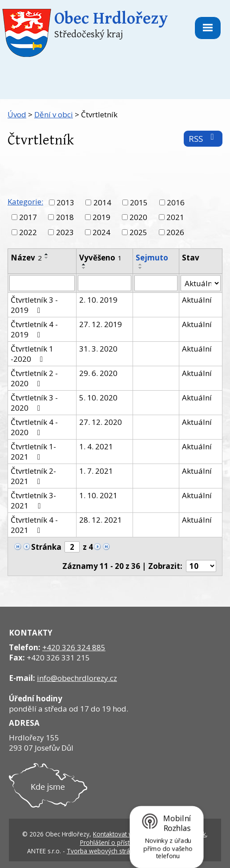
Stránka (46, 547)
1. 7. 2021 (96, 471)
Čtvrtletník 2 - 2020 (34, 378)
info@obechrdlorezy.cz (77, 678)
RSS (203, 138)
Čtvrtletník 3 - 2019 (34, 305)
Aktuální (197, 300)
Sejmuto (152, 258)
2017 (28, 217)
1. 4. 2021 (96, 446)
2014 (102, 202)
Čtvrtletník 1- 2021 (33, 452)
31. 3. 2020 (98, 349)
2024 (101, 232)
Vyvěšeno (101, 258)
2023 (65, 232)
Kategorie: (25, 202)
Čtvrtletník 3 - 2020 (34, 403)
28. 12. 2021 (101, 520)
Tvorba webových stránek (103, 851)
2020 (138, 217)
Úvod (17, 114)
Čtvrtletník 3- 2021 (33, 500)
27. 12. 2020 (101, 422)
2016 (176, 202)
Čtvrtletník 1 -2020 (32, 354)
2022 (28, 232)
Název (26, 258)
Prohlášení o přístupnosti (115, 842)
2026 (175, 232)
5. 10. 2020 (98, 398)
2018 (65, 217)
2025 (138, 232)
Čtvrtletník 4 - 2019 (34, 329)
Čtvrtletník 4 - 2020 (34, 427)
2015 (139, 202)
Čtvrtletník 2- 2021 (33, 476)
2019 (101, 217)
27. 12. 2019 (101, 324)
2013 (65, 202)
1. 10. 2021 (98, 495)
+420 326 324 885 (74, 647)
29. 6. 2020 (98, 373)
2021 (175, 217)
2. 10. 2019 (98, 300)
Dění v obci (54, 114)
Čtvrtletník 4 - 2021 (34, 525)
